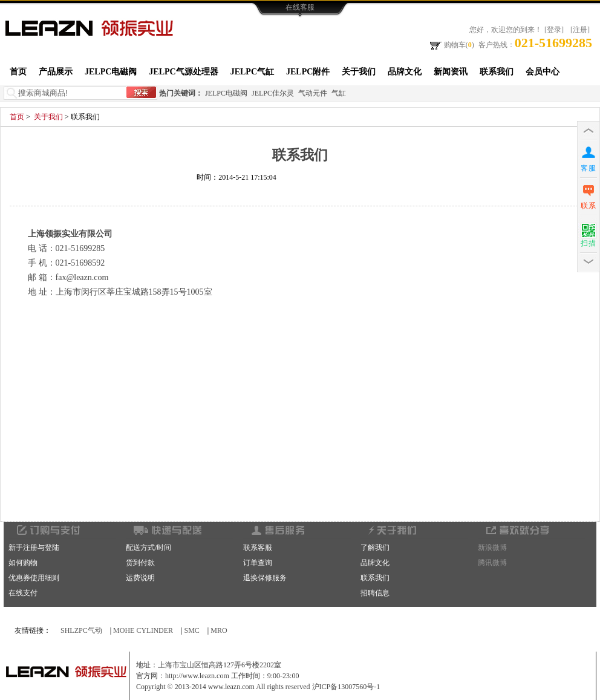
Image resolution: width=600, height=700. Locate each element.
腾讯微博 (492, 563)
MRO (219, 630)
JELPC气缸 (252, 72)
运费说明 (140, 578)
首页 (18, 72)
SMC (192, 630)
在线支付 (23, 593)
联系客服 (258, 548)
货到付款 (140, 563)
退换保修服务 (265, 578)
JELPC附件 (308, 72)
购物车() (451, 44)
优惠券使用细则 (34, 578)
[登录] (554, 30)
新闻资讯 (451, 72)
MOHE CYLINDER (143, 630)
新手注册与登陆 (34, 548)
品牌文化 (405, 72)
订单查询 (258, 563)
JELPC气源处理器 (183, 72)
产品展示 (56, 72)
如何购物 (23, 563)
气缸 (339, 93)
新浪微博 (492, 548)
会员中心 (543, 72)
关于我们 (359, 72)
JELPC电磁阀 (111, 72)
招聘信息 (375, 593)
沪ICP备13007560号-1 (346, 687)
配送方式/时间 (148, 548)
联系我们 (497, 72)
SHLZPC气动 (81, 630)
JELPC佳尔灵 (273, 93)
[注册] (580, 30)
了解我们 (375, 548)
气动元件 (313, 93)
